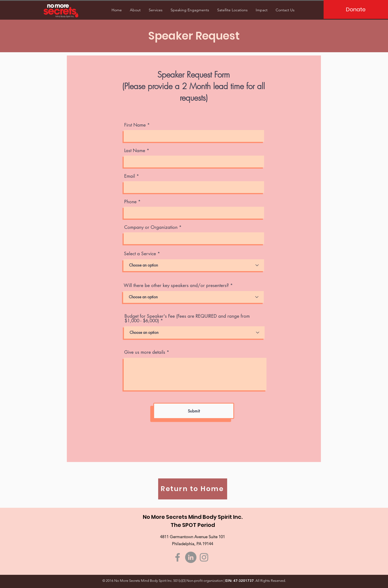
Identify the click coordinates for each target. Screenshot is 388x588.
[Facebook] (178, 557)
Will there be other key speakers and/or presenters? (176, 286)
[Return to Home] (193, 489)
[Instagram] (204, 557)
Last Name (135, 151)
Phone (130, 202)
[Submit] (194, 411)
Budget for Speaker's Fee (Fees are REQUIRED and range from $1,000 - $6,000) (187, 318)
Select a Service (140, 254)
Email (130, 176)
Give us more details (145, 352)
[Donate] (356, 9)
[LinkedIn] (191, 557)
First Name (135, 125)
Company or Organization (151, 227)
